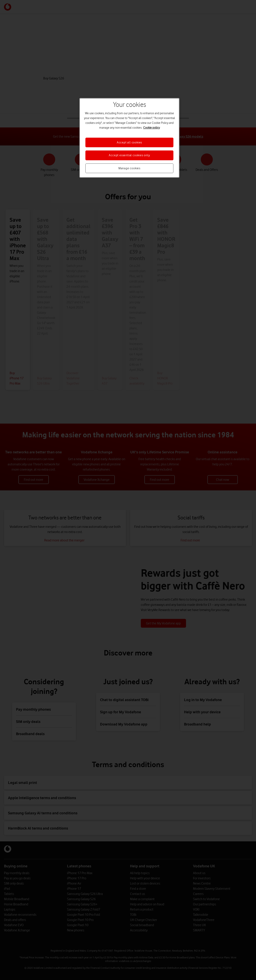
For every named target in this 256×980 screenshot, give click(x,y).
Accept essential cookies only (129, 155)
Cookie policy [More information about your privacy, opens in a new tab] (151, 128)
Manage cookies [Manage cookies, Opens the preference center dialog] (129, 168)
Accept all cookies (129, 142)
